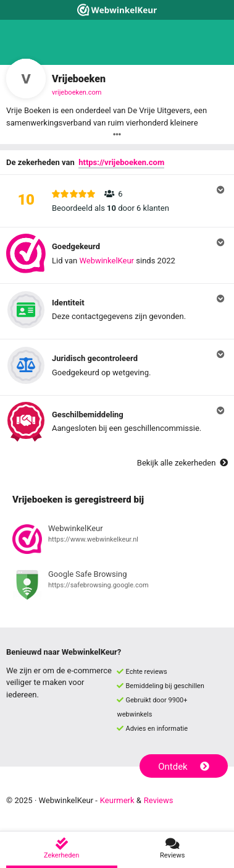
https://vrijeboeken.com (121, 162)
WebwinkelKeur (107, 261)
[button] (117, 201)
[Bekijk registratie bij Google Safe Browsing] (117, 587)
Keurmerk (117, 800)
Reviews (159, 800)
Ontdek (184, 767)
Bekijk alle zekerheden (182, 463)
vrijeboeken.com (77, 92)
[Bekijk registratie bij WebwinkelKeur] (117, 541)
